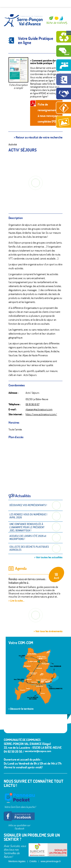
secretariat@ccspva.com (38, 751)
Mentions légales (17, 861)
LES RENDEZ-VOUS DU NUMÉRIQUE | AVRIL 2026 (28, 516)
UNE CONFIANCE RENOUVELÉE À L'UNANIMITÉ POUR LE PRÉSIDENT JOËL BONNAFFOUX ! (27, 527)
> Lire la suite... (16, 601)
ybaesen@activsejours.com (39, 409)
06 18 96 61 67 (32, 404)
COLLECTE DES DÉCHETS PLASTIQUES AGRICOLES (29, 548)
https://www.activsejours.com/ (41, 414)
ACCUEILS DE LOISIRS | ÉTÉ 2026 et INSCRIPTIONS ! (28, 538)
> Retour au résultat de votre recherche (38, 137)
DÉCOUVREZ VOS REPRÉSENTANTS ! (28, 505)
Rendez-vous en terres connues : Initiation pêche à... (27, 581)
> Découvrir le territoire (21, 709)
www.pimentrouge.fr (51, 861)
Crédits (33, 861)
